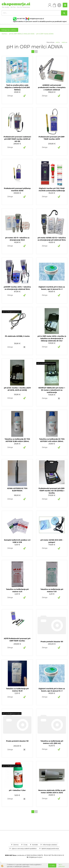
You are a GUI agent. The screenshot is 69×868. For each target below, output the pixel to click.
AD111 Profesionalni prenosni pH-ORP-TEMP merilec (17, 640)
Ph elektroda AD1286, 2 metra (17, 336)
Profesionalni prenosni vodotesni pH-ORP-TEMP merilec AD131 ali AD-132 (17, 139)
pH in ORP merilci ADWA (45, 34)
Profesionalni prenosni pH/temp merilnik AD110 (17, 189)
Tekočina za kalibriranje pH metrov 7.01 (52, 590)
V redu (52, 865)
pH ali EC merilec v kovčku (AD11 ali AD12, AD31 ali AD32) (17, 389)
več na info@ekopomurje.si (12, 312)
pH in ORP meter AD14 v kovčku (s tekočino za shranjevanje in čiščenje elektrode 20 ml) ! (52, 338)
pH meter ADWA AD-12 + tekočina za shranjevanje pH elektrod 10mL (52, 239)
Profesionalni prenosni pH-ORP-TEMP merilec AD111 (52, 138)
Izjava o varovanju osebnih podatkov (24, 848)
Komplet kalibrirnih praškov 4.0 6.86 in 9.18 (17, 541)
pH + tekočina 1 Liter (17, 790)
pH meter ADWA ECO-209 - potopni (52, 541)
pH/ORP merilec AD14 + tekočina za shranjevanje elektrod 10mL (17, 288)
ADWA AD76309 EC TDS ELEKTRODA (17, 489)
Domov (4, 34)
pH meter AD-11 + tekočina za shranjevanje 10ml (17, 239)
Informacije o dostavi (50, 845)
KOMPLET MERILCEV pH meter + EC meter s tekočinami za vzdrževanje (52, 390)
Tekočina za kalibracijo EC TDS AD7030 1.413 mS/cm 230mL (52, 440)
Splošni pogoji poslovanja (50, 848)
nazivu (64, 42)
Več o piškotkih (62, 865)
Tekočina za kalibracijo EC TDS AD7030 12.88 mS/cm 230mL (17, 440)
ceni (58, 42)
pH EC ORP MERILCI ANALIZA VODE (22, 34)
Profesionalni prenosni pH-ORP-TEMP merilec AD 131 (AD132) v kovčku (52, 491)
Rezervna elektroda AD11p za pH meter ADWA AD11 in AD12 (52, 791)
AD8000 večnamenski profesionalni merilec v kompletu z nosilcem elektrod (52, 87)
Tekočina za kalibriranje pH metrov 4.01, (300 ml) (52, 742)
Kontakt (35, 845)
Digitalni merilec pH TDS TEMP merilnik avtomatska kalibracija (52, 189)
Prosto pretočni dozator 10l (52, 642)
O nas (25, 845)
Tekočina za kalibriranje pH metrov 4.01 (17, 590)
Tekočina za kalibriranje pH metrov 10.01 (17, 690)
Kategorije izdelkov (9, 30)
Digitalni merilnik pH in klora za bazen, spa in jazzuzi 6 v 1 (52, 288)
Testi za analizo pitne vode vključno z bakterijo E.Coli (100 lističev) (17, 87)
